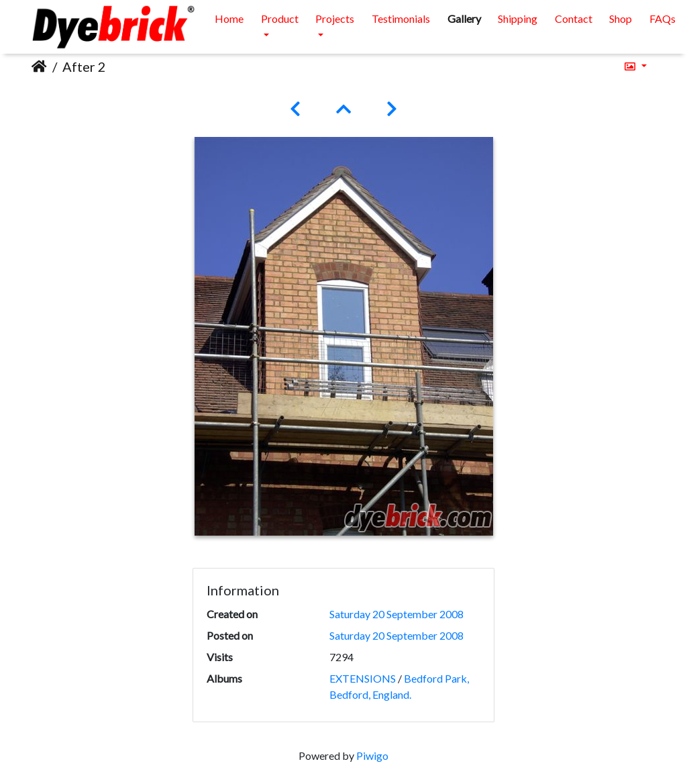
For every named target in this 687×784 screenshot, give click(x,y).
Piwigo (372, 755)
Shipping (518, 18)
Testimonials (401, 18)
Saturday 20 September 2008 (397, 614)
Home (229, 18)
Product (280, 18)
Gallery (464, 18)
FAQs (663, 18)
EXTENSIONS (363, 678)
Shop (621, 18)
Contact (574, 18)
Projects (335, 18)
